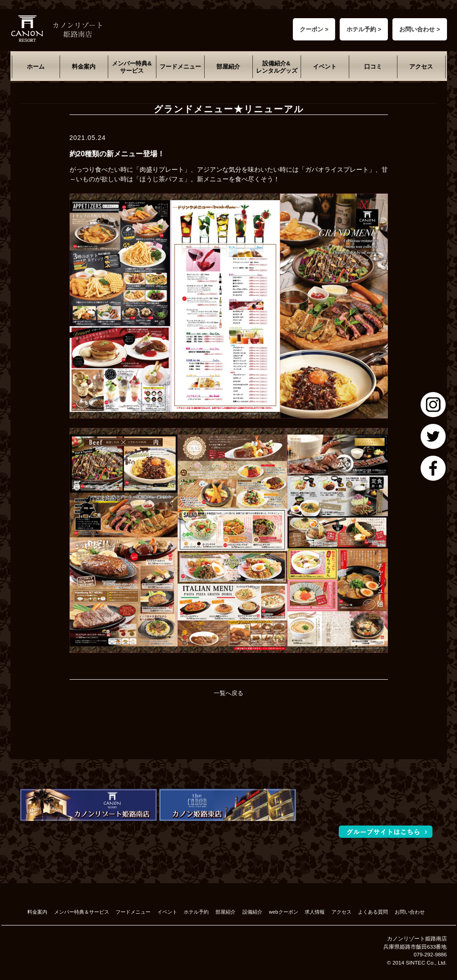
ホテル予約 (196, 912)
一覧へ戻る (228, 693)
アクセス (421, 67)
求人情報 (315, 912)
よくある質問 (373, 912)
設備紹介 (252, 912)
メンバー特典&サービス (132, 67)
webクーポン (283, 912)
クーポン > (314, 29)
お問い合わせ (410, 912)
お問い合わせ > (419, 29)
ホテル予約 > (364, 29)
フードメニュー (180, 67)
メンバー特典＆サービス (82, 912)
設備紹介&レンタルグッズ (277, 67)
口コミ (373, 67)
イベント (325, 67)
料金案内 (84, 67)
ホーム (36, 67)
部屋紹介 (228, 67)
